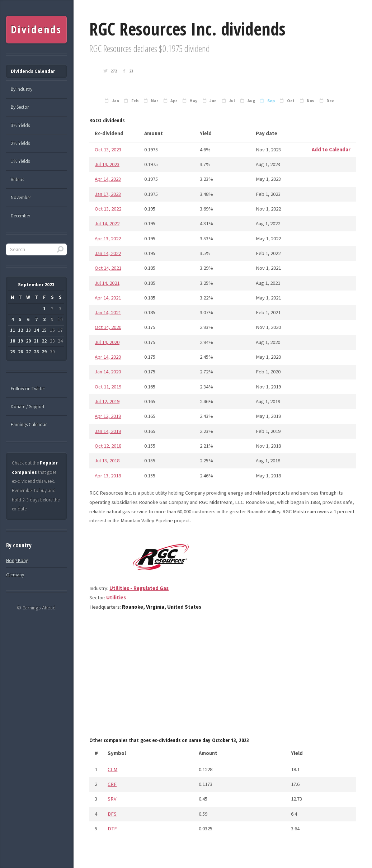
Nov (310, 101)
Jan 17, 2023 (108, 194)
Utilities (116, 598)
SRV (112, 799)
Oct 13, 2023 (108, 150)
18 (13, 341)
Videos (17, 180)
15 (44, 330)
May (193, 101)
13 (28, 330)
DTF (112, 829)
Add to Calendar (331, 150)
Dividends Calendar (33, 71)
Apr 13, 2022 (108, 239)
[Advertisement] (223, 676)
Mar (154, 101)
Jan (116, 101)
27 (28, 352)
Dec (330, 101)
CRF (112, 784)
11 (13, 330)
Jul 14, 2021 (107, 283)
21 (36, 341)
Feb (135, 101)
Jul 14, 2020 (107, 342)
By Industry (22, 89)
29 (44, 352)
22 (44, 341)
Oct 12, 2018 (108, 446)
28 (36, 352)
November (21, 197)
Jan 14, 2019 (108, 431)
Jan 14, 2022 (108, 253)
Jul (232, 101)
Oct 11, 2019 (108, 387)
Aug (251, 101)
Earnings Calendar (29, 424)
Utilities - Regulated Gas (139, 588)
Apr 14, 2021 (108, 298)
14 (36, 330)
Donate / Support (28, 407)
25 (13, 352)
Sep (271, 101)
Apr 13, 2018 (108, 476)
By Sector (20, 107)
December (20, 216)
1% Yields (20, 161)
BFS (112, 814)
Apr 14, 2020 (108, 357)
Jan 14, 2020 (108, 372)
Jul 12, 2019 (107, 401)
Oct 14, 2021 (108, 268)
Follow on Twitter (28, 389)
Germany (15, 575)
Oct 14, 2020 (108, 327)
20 (28, 341)
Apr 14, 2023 (108, 179)
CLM (112, 769)
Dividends (36, 29)
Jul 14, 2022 (107, 223)
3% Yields (20, 125)
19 (20, 341)
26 (20, 352)
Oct (291, 101)
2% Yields (20, 143)
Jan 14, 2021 (108, 312)
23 (131, 71)
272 (114, 71)
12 (20, 330)
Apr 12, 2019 (108, 416)
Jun (213, 101)
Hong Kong (17, 560)
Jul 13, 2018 (107, 461)
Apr (174, 101)
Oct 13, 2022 (108, 209)
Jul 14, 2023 (107, 164)
